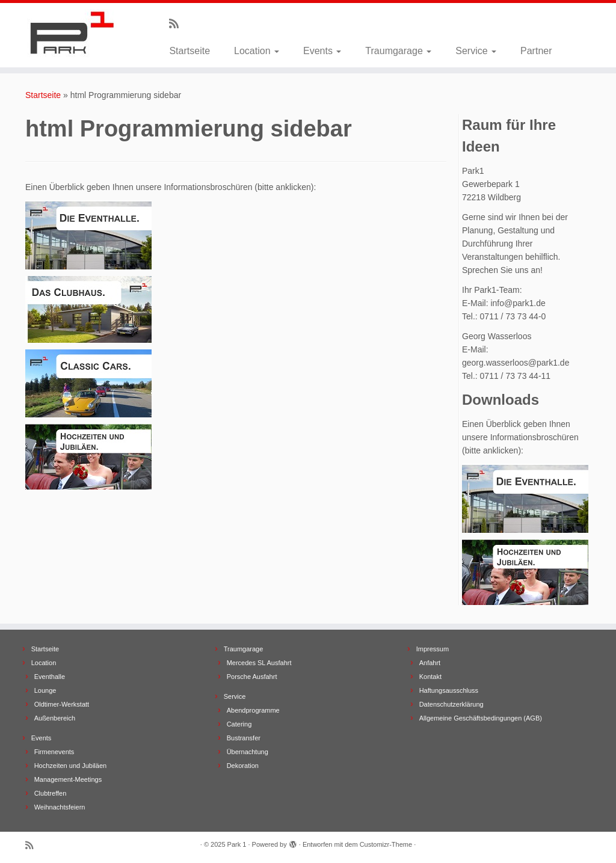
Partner (536, 51)
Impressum (433, 649)
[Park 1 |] (72, 33)
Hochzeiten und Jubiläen (70, 766)
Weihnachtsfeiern (60, 807)
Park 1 (237, 844)
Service (476, 51)
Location (257, 51)
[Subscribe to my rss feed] (178, 24)
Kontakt (430, 677)
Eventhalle (50, 677)
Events (322, 51)
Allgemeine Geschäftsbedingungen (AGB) (481, 718)
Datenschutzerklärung (451, 704)
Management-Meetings (68, 779)
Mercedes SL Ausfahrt (259, 663)
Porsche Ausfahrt (252, 677)
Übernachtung (248, 752)
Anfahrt (430, 663)
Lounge (45, 690)
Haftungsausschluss (449, 690)
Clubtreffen (51, 793)
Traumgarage (398, 51)
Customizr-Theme (386, 844)
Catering (239, 724)
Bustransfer (244, 738)
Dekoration (243, 766)
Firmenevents (54, 752)
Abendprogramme (253, 710)
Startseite (189, 51)
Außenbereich (55, 718)
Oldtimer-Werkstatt (62, 704)
